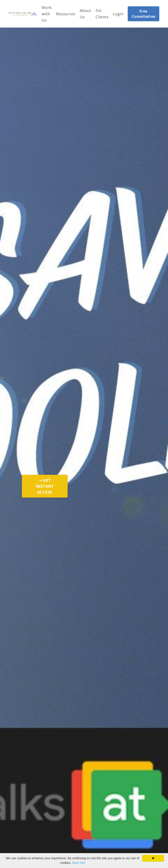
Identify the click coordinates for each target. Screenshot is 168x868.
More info (79, 863)
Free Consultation (143, 14)
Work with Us (47, 14)
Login (118, 14)
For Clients (102, 14)
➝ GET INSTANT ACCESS (45, 486)
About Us (85, 14)
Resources (66, 14)
